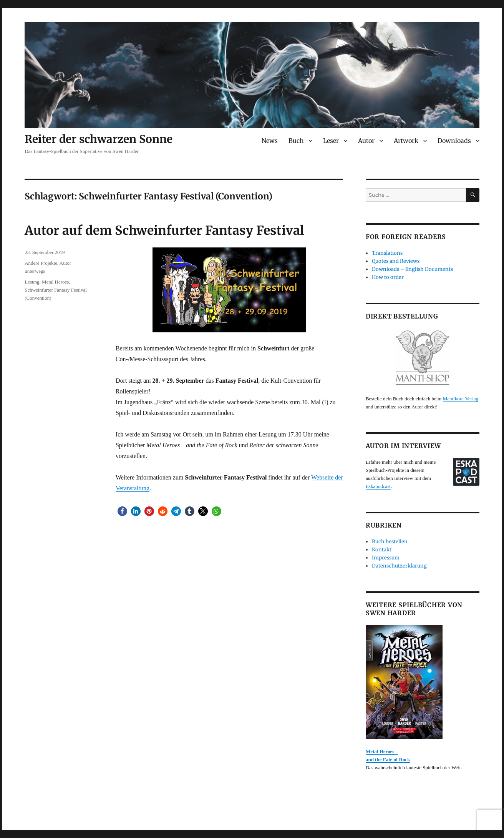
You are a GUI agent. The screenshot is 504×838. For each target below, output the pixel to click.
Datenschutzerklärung (399, 566)
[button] (122, 511)
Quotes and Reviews (396, 261)
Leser (331, 141)
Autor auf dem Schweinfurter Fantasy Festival (164, 231)
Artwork (406, 141)
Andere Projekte (41, 263)
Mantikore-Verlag (461, 399)
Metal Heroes (55, 282)
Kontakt (382, 550)
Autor (366, 141)
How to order (388, 277)
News (270, 141)
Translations (387, 253)
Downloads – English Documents (412, 269)
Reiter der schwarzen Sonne (99, 139)
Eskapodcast (378, 486)
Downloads (454, 141)
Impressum (386, 558)
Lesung (32, 282)
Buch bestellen (390, 542)
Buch (296, 141)
